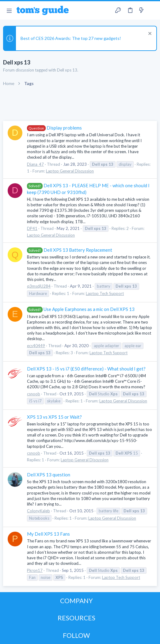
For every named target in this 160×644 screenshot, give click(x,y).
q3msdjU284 (39, 286)
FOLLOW (76, 635)
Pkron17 (35, 570)
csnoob (34, 394)
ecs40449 (36, 346)
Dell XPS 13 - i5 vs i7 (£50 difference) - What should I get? (86, 369)
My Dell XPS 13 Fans (48, 534)
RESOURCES (76, 618)
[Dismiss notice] (149, 34)
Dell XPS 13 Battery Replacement (70, 250)
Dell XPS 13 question (49, 475)
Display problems (54, 128)
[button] (9, 10)
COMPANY (76, 601)
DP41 (32, 228)
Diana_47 (35, 164)
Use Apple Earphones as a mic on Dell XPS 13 (81, 309)
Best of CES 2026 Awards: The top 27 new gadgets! (71, 38)
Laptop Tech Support (105, 293)
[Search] (152, 10)
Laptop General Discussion (70, 171)
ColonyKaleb (38, 511)
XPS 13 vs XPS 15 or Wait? (54, 417)
